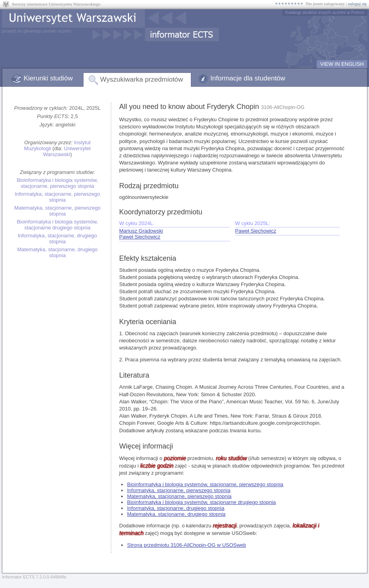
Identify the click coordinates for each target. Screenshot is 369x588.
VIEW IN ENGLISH (342, 64)
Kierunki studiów (48, 78)
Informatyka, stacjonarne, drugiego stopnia (57, 239)
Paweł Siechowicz (140, 237)
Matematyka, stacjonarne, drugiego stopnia (57, 252)
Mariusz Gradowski (141, 231)
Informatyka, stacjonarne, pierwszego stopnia (57, 197)
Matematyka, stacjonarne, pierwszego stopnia (57, 211)
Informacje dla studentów (248, 78)
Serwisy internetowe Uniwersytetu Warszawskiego (56, 4)
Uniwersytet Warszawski (67, 151)
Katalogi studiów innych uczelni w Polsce (325, 12)
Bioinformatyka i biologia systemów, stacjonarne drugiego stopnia (57, 225)
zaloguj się (357, 4)
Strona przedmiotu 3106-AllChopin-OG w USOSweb (187, 545)
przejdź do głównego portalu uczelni (37, 31)
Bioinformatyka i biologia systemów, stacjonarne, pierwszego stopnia (57, 183)
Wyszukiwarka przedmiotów (142, 79)
